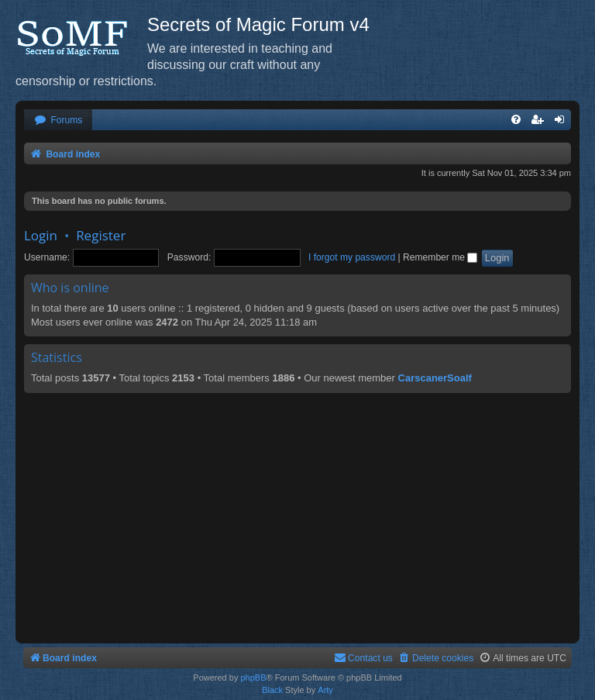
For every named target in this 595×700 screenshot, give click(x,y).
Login (41, 235)
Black (272, 690)
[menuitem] (58, 121)
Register (101, 235)
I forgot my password (352, 257)
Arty (325, 690)
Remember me (440, 257)
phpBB (253, 678)
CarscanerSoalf (435, 378)
